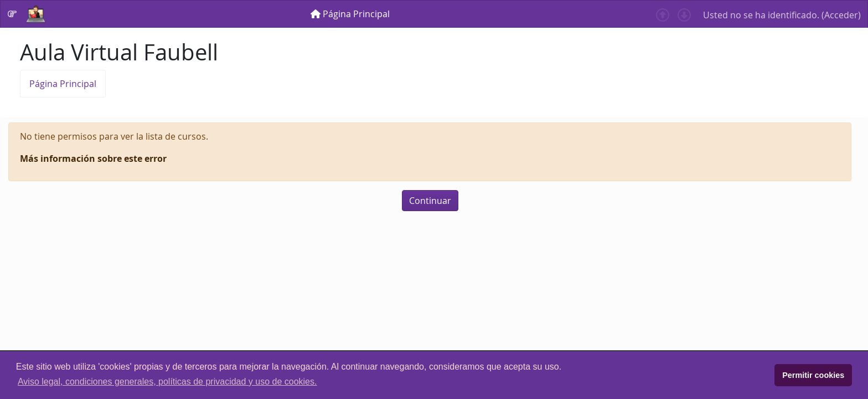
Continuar (430, 201)
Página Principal (63, 84)
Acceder (841, 15)
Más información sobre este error (93, 158)
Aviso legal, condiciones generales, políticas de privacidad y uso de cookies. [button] (167, 382)
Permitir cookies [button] (813, 375)
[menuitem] (350, 14)
